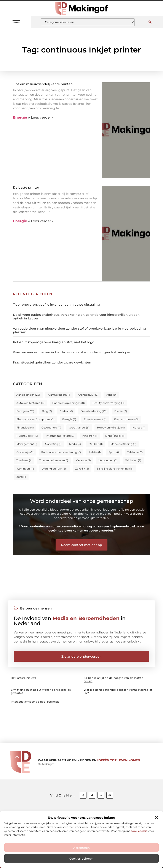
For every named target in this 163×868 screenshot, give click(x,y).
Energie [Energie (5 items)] (69, 419)
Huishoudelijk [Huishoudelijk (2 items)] (27, 436)
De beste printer (26, 187)
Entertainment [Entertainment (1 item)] (95, 419)
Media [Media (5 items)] (75, 444)
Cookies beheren (81, 858)
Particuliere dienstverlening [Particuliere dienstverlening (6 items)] (61, 452)
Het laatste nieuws (23, 678)
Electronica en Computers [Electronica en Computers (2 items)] (35, 419)
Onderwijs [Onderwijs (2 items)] (25, 452)
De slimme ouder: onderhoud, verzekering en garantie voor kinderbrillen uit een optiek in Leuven (76, 317)
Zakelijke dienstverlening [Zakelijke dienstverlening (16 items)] (115, 469)
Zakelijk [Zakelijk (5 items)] (82, 469)
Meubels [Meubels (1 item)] (96, 444)
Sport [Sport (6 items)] (114, 452)
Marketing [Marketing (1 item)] (53, 444)
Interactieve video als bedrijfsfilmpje (35, 702)
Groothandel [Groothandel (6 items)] (79, 428)
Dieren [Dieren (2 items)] (121, 411)
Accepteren (81, 848)
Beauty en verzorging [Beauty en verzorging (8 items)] (109, 403)
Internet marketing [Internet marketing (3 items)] (60, 436)
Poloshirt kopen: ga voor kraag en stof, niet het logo (54, 342)
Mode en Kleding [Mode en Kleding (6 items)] (123, 444)
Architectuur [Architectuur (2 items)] (88, 395)
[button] (157, 818)
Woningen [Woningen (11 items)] (25, 469)
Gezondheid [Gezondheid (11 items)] (51, 428)
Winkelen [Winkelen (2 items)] (133, 460)
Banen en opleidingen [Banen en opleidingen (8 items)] (69, 403)
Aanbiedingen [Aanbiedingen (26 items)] (28, 395)
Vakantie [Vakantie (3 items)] (83, 460)
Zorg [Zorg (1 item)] (21, 477)
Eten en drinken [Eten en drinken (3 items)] (126, 419)
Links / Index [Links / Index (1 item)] (115, 436)
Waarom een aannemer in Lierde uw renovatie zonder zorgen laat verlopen (72, 352)
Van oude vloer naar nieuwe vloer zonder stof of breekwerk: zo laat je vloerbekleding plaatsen (79, 330)
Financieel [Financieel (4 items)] (25, 428)
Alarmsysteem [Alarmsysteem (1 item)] (59, 395)
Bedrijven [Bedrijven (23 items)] (25, 411)
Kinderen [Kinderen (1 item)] (90, 436)
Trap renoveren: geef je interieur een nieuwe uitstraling (56, 305)
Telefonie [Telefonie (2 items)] (135, 452)
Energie (20, 117)
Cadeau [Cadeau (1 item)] (66, 411)
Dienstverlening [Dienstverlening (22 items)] (94, 411)
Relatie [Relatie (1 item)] (95, 452)
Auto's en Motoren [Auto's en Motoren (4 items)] (30, 403)
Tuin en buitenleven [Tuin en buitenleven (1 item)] (54, 460)
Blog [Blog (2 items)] (47, 411)
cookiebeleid (139, 831)
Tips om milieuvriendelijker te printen (43, 84)
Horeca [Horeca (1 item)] (139, 428)
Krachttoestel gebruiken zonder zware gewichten (52, 362)
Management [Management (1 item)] (27, 444)
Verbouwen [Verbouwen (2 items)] (108, 460)
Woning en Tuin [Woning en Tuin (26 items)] (55, 469)
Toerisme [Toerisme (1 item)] (24, 460)
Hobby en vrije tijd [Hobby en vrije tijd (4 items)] (111, 428)
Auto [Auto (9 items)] (111, 395)
